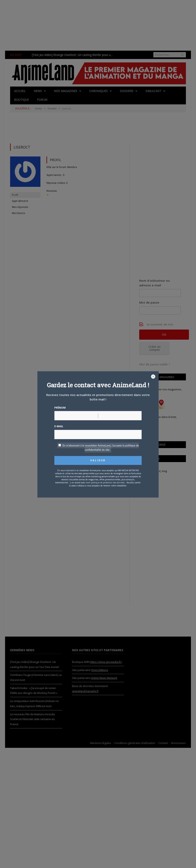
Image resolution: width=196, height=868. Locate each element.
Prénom (60, 408)
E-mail (59, 426)
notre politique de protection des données (105, 483)
